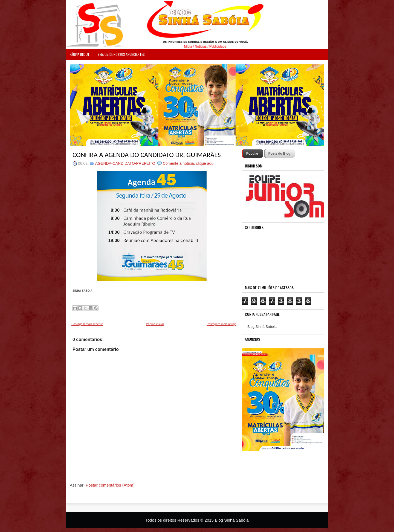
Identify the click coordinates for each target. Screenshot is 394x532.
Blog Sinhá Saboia (262, 327)
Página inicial (155, 324)
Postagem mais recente (87, 324)
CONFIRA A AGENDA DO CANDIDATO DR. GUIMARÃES (147, 155)
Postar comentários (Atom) (110, 485)
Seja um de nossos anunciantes (121, 54)
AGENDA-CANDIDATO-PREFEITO (125, 163)
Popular (252, 154)
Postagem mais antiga (221, 324)
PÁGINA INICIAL (80, 54)
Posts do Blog (279, 154)
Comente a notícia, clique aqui (189, 163)
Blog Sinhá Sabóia (232, 520)
